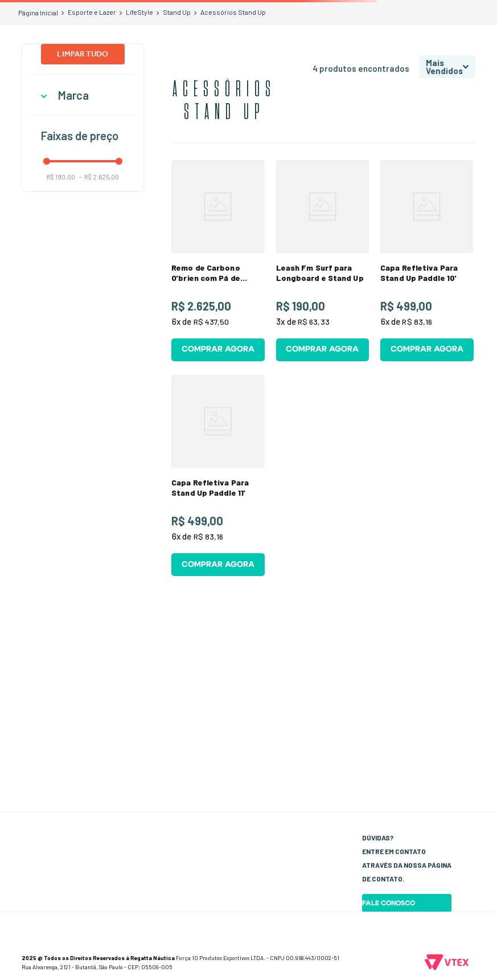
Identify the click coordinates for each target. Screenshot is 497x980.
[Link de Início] (38, 13)
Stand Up (177, 12)
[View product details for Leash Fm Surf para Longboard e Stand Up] (323, 264)
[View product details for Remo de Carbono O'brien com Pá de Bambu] (218, 264)
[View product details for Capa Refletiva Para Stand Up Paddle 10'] (427, 264)
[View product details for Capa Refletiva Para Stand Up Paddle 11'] (218, 486)
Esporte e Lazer (92, 12)
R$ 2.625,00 (99, 177)
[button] (83, 95)
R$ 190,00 (61, 177)
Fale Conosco (389, 903)
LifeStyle (139, 12)
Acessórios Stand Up (233, 12)
